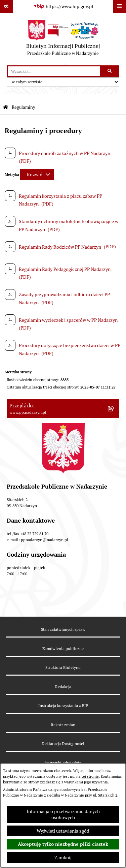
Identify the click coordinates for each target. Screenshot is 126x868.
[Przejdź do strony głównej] (63, 39)
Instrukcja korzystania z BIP (63, 705)
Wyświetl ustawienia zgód (63, 831)
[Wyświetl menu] (119, 7)
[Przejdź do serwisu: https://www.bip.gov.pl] (63, 7)
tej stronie (90, 776)
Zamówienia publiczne (63, 648)
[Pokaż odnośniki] (7, 7)
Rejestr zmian (63, 725)
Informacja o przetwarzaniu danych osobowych (63, 814)
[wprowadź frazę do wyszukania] (54, 71)
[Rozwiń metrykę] (37, 175)
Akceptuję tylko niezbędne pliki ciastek (63, 844)
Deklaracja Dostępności (63, 743)
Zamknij (63, 858)
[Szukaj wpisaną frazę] (110, 71)
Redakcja (63, 687)
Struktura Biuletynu (63, 667)
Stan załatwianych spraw (63, 629)
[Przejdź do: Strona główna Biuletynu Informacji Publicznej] (6, 108)
